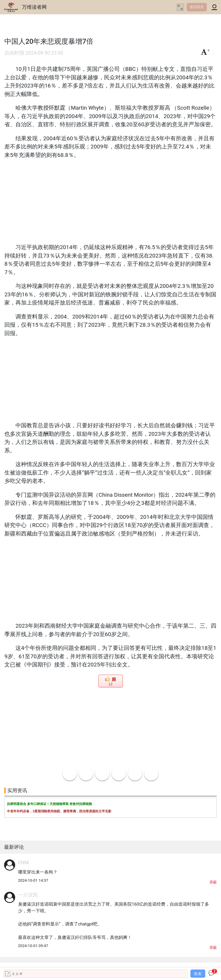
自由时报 (14, 53)
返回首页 (197, 7)
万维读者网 (34, 7)
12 (110, 684)
